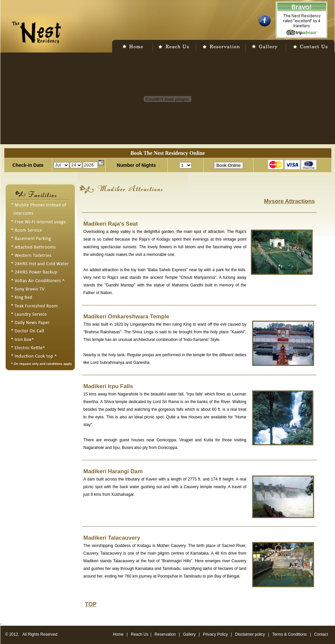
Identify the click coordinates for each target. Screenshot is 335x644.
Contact (321, 634)
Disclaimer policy (251, 634)
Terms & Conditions (290, 634)
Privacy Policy (215, 634)
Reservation (165, 634)
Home (118, 634)
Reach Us (140, 634)
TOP (91, 604)
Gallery (189, 634)
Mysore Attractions (289, 201)
